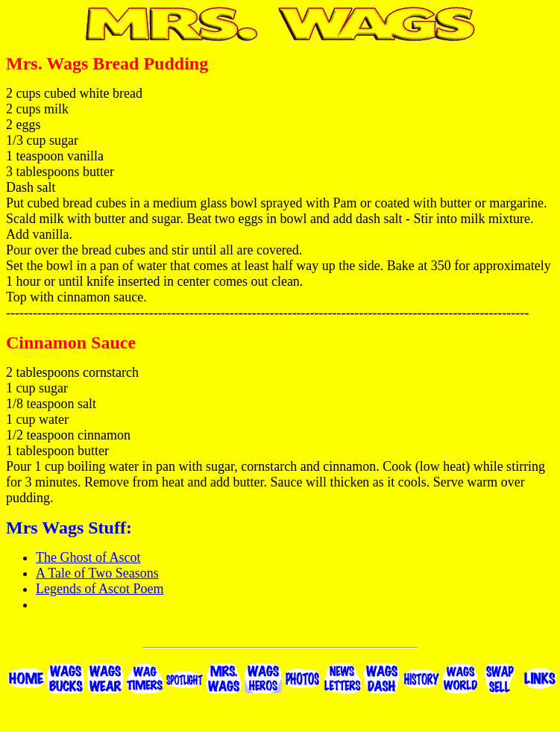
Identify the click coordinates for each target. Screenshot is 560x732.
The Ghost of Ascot (88, 557)
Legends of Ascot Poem (100, 589)
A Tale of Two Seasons (97, 573)
